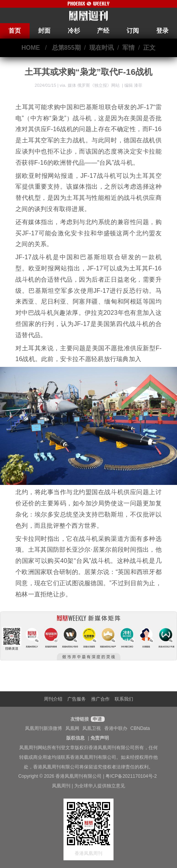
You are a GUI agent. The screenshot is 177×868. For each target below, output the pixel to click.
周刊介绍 (53, 699)
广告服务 (77, 699)
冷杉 (74, 31)
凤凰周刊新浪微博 (43, 728)
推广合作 (100, 699)
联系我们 (124, 699)
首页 (15, 31)
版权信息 (75, 738)
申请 (97, 719)
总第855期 (66, 48)
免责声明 (100, 738)
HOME (31, 48)
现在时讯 (102, 48)
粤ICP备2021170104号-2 (131, 776)
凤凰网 (72, 728)
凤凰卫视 (92, 728)
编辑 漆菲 (133, 85)
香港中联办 (116, 728)
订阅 (133, 31)
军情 (129, 48)
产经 (103, 31)
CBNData (140, 728)
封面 (44, 31)
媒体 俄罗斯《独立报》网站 (94, 85)
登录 (162, 31)
